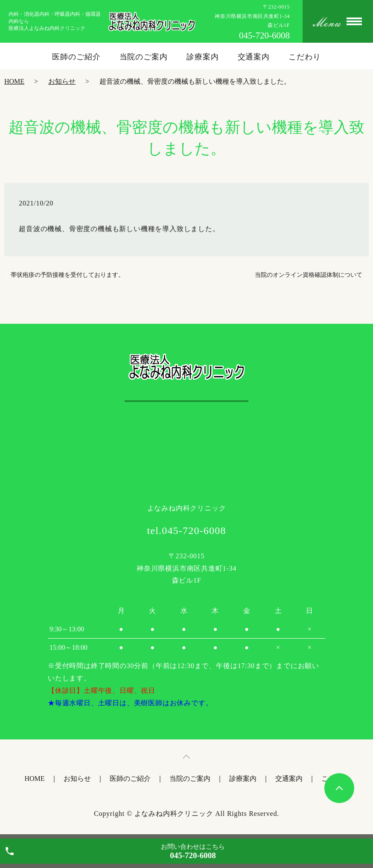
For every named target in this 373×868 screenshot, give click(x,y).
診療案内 (203, 57)
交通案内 (254, 57)
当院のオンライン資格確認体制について (309, 275)
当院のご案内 (144, 57)
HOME (14, 81)
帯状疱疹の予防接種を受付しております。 (67, 275)
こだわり (305, 57)
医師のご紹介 (76, 57)
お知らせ (62, 81)
